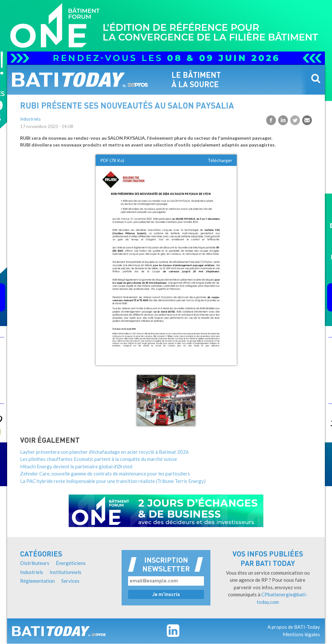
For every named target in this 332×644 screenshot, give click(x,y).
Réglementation (37, 581)
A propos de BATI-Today (294, 627)
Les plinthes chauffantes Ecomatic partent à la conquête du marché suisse (99, 459)
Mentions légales (301, 634)
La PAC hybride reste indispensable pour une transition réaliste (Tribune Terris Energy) (113, 481)
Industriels (30, 119)
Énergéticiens (71, 563)
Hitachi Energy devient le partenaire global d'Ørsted (76, 466)
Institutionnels (65, 572)
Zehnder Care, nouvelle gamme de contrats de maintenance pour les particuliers (105, 474)
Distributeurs (35, 563)
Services (70, 581)
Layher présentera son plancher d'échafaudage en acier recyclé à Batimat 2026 (104, 452)
